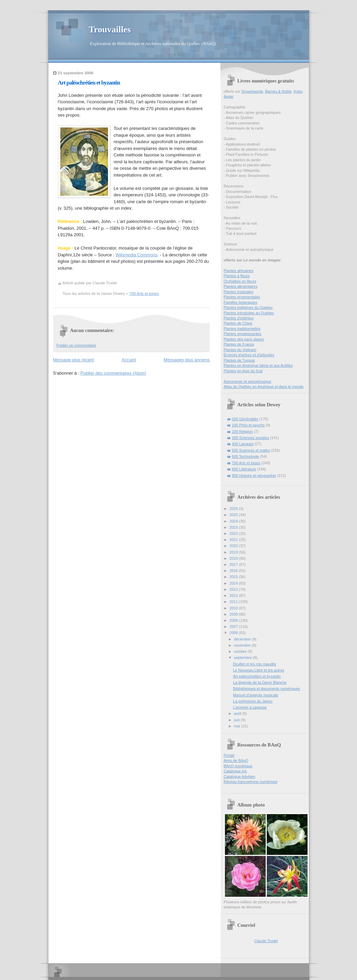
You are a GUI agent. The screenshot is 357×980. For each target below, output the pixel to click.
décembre (243, 639)
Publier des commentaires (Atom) (113, 373)
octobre (241, 651)
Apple (229, 96)
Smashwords (252, 91)
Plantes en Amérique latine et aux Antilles (258, 365)
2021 (234, 540)
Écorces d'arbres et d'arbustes (249, 355)
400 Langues (243, 444)
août (238, 713)
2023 (234, 527)
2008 (234, 620)
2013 (234, 589)
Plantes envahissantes (243, 334)
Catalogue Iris (235, 771)
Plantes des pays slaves (244, 339)
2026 (234, 509)
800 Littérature (244, 469)
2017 (234, 564)
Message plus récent (74, 360)
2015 (234, 577)
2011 (234, 602)
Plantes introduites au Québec (249, 313)
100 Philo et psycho (248, 425)
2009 (234, 614)
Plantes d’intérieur (239, 318)
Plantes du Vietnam (240, 350)
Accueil (129, 360)
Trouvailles (110, 29)
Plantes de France (239, 344)
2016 (234, 571)
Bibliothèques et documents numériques (267, 689)
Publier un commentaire (76, 345)
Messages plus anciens (187, 360)
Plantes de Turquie (239, 360)
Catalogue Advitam (240, 777)
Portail (229, 755)
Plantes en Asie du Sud (243, 371)
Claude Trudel (266, 941)
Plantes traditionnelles (242, 329)
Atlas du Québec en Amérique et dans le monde (264, 387)
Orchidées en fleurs (240, 281)
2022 (234, 533)
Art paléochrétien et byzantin (89, 83)
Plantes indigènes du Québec (248, 307)
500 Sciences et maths (251, 450)
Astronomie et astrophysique (248, 381)
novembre (243, 645)
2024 (234, 521)
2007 (234, 627)
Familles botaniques (240, 302)
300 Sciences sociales (251, 438)
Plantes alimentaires (241, 286)
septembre (243, 658)
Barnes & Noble (278, 91)
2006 (234, 633)
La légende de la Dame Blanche (260, 682)
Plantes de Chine (238, 323)
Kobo (298, 91)
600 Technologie (246, 456)
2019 (234, 552)
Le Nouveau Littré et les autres (259, 670)
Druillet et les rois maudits (254, 664)
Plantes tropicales (239, 292)
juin (237, 720)
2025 (234, 515)
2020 (234, 546)
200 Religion (242, 432)
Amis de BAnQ (236, 760)
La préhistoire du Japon (253, 701)
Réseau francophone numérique (251, 782)
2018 (234, 558)
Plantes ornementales (242, 297)
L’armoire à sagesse (250, 707)
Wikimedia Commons (136, 255)
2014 (234, 583)
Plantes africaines (239, 271)
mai (238, 726)
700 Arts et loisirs (144, 293)
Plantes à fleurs (237, 276)
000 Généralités (245, 419)
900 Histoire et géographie (254, 476)
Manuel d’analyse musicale (256, 695)
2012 (234, 595)
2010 (234, 608)
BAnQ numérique (238, 766)
